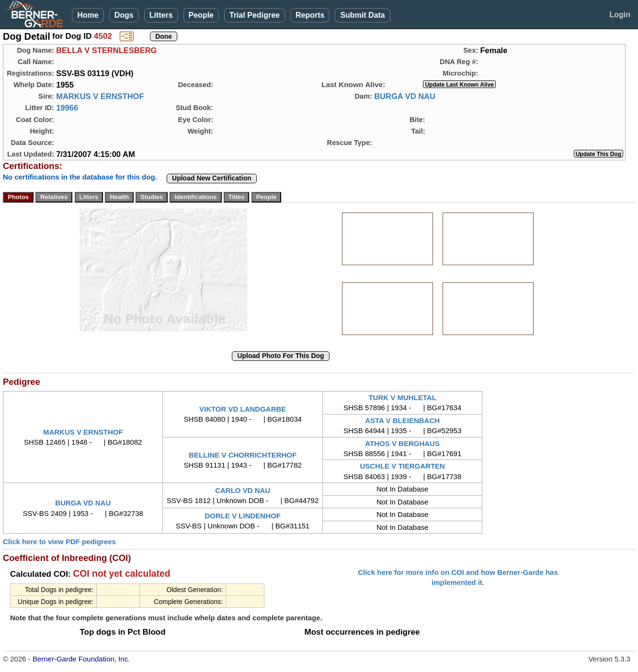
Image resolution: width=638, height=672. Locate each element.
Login (620, 15)
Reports (310, 15)
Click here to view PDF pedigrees (59, 542)
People (201, 15)
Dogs (124, 15)
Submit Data (362, 15)
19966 (67, 108)
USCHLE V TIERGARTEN (402, 466)
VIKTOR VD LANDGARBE (243, 409)
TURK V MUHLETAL (402, 398)
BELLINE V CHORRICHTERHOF (243, 455)
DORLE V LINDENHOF (243, 516)
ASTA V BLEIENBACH (402, 420)
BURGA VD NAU (405, 96)
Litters (161, 15)
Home (88, 15)
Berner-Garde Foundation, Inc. (81, 659)
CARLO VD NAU (243, 490)
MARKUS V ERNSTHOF (100, 96)
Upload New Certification (212, 178)
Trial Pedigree (255, 15)
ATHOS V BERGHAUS (402, 443)
